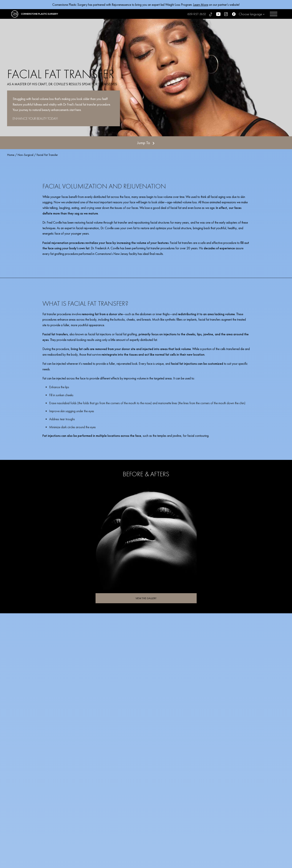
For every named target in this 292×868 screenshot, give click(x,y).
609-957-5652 (197, 14)
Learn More (201, 5)
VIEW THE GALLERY (146, 598)
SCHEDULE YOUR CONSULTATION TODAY (211, 794)
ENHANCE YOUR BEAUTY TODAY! (35, 119)
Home (11, 155)
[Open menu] (274, 14)
